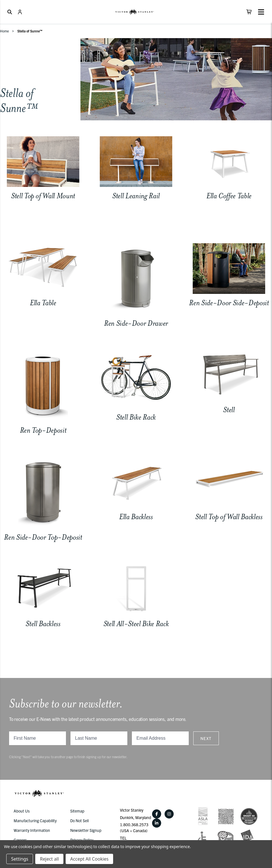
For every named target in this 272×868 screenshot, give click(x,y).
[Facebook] (157, 814)
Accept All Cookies (89, 859)
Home (4, 31)
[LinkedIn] (157, 823)
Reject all (49, 859)
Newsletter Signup (86, 830)
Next (206, 738)
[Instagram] (169, 814)
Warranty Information (32, 830)
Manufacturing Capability (35, 820)
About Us (22, 811)
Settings (20, 859)
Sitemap (77, 811)
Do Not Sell (79, 820)
